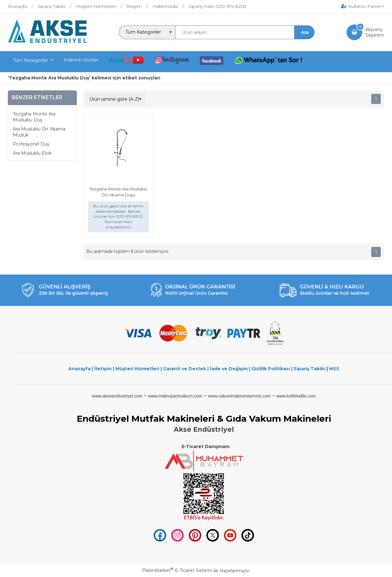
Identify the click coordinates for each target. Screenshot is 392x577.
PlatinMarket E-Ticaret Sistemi (177, 570)
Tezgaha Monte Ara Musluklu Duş (34, 117)
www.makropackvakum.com (175, 396)
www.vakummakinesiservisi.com (239, 396)
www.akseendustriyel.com (117, 396)
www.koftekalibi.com (296, 396)
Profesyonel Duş (31, 144)
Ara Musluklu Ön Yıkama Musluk (39, 132)
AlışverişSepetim (375, 32)
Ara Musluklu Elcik (32, 153)
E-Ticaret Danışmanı (206, 446)
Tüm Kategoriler (31, 60)
